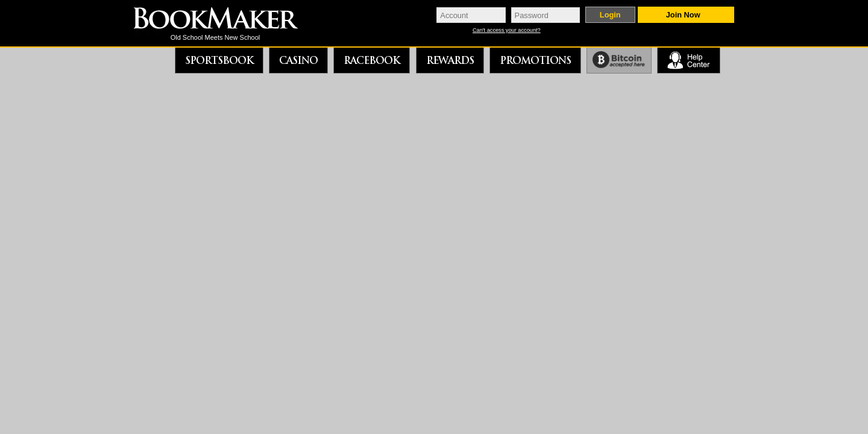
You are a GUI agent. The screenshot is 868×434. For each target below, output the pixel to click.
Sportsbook (219, 60)
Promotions (535, 60)
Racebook (372, 60)
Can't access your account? (507, 30)
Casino (298, 60)
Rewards (450, 60)
